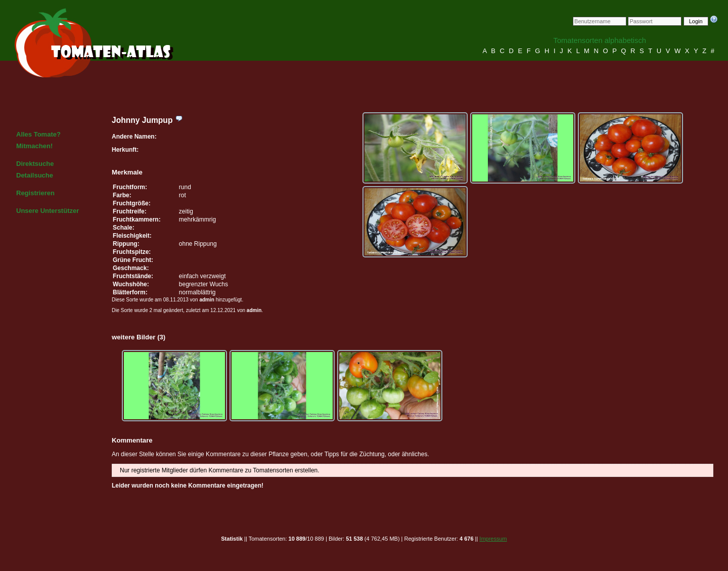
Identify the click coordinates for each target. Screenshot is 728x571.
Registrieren (35, 193)
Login (696, 21)
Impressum (493, 539)
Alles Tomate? (38, 134)
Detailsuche (35, 175)
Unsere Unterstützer (48, 211)
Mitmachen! (34, 146)
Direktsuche (35, 164)
